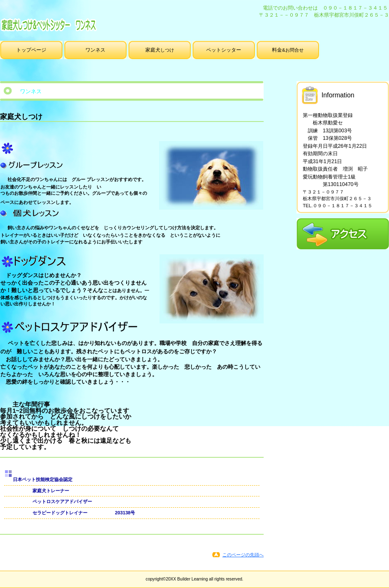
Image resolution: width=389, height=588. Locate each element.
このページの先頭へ (243, 555)
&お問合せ (288, 50)
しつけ (160, 50)
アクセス (343, 234)
